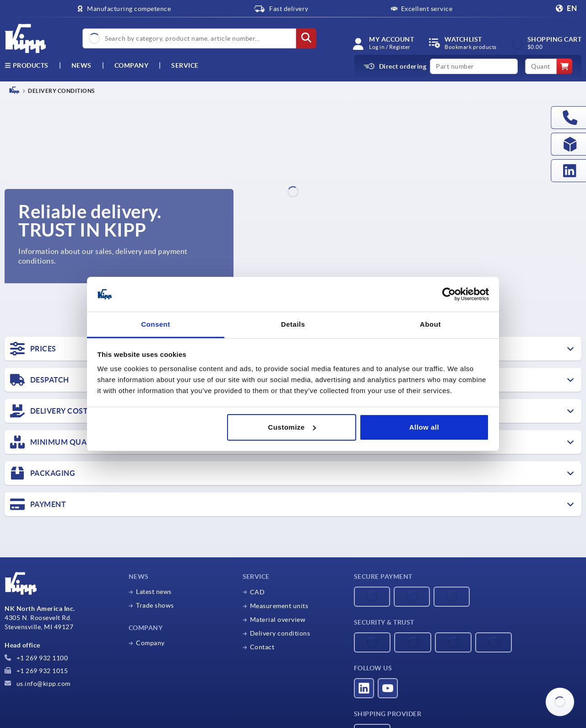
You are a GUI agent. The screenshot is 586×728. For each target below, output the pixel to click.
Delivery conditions (280, 633)
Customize (292, 427)
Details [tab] (293, 324)
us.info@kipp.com (38, 684)
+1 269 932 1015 (36, 671)
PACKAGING (43, 473)
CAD (258, 592)
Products (27, 65)
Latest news (154, 592)
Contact (262, 647)
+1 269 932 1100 (36, 658)
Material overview (278, 620)
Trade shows (155, 605)
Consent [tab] (156, 324)
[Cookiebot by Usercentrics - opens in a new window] (449, 294)
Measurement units (279, 606)
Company (132, 65)
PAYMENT (38, 504)
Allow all (424, 427)
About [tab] (430, 324)
